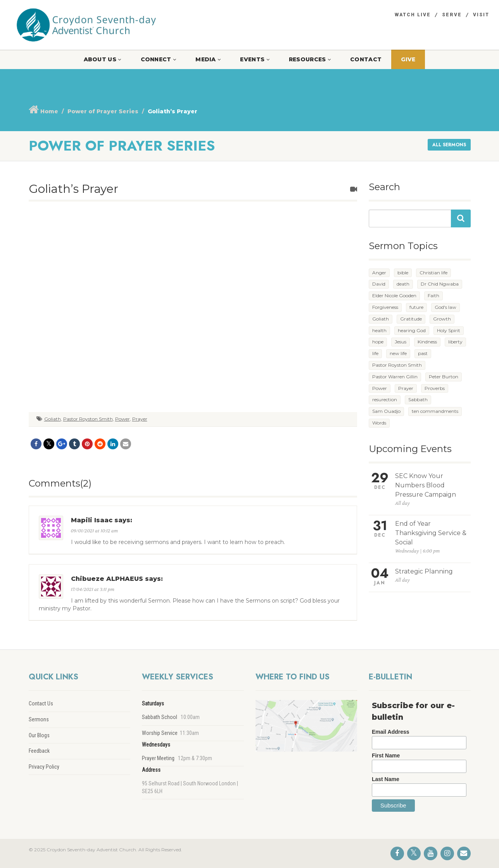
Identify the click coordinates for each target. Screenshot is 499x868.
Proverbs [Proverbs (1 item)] (435, 388)
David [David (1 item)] (379, 284)
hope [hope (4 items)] (378, 342)
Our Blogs (39, 735)
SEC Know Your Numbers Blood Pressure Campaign (426, 485)
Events (255, 59)
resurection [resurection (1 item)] (385, 399)
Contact (366, 59)
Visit (481, 15)
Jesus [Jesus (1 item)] (401, 342)
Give (408, 59)
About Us (103, 59)
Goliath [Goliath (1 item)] (381, 319)
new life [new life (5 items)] (398, 353)
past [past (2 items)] (423, 353)
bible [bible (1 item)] (403, 273)
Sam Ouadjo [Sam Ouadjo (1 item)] (386, 411)
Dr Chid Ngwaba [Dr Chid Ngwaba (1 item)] (440, 284)
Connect (159, 59)
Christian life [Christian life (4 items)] (433, 273)
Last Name (386, 779)
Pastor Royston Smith (88, 419)
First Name (386, 755)
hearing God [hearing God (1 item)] (412, 330)
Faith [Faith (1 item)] (433, 295)
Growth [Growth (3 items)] (442, 319)
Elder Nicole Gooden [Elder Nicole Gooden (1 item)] (394, 295)
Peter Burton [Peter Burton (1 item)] (444, 377)
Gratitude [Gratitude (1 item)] (411, 319)
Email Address (391, 732)
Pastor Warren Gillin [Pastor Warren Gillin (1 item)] (395, 377)
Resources (310, 59)
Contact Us (41, 703)
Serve (452, 15)
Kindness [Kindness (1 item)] (427, 342)
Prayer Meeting (158, 758)
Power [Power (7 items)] (380, 388)
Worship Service (160, 733)
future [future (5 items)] (416, 307)
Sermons (39, 719)
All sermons (449, 145)
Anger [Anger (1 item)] (379, 273)
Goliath (53, 419)
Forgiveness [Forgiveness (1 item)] (385, 307)
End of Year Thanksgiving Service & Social (431, 533)
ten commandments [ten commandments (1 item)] (435, 411)
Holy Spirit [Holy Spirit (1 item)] (449, 330)
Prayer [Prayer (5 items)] (406, 388)
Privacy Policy (44, 767)
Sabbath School (160, 717)
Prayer (140, 419)
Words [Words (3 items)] (379, 423)
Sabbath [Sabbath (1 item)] (418, 399)
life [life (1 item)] (375, 353)
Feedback (39, 751)
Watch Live (413, 15)
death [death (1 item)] (403, 284)
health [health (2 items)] (379, 330)
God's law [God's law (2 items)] (445, 307)
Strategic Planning (424, 571)
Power (123, 419)
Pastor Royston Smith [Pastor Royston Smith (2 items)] (397, 365)
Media (208, 59)
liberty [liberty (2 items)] (455, 342)
